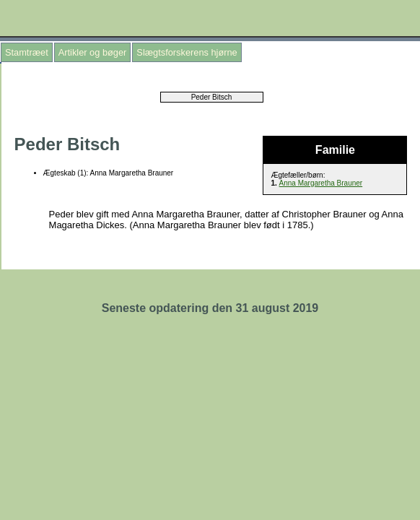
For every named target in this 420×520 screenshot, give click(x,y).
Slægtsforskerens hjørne (187, 52)
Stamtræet (27, 52)
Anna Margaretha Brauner (321, 183)
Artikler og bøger (93, 52)
